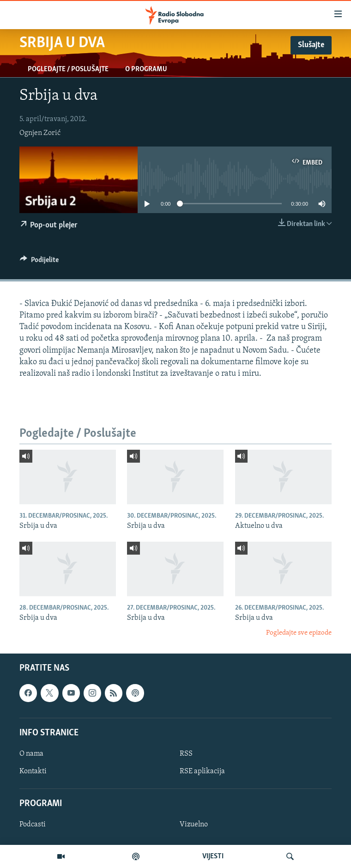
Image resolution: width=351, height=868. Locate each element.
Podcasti (33, 825)
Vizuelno (194, 825)
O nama (31, 754)
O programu (146, 69)
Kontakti (33, 771)
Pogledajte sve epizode (299, 633)
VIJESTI (213, 856)
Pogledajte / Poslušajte (68, 69)
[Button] (39, 262)
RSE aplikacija (202, 771)
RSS (186, 754)
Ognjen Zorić (40, 133)
